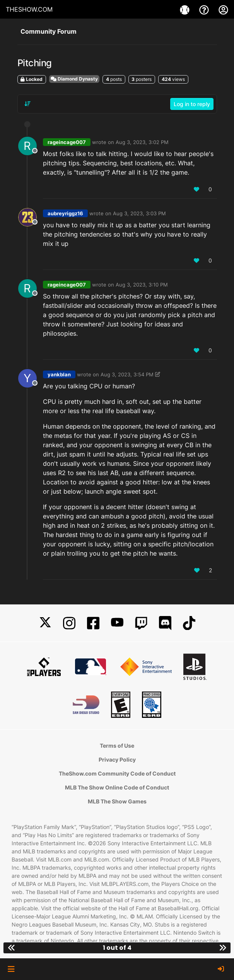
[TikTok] (189, 623)
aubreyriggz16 (65, 213)
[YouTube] (117, 623)
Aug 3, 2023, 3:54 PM (127, 374)
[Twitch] (141, 623)
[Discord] (165, 623)
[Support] (205, 9)
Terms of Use (117, 746)
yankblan (59, 374)
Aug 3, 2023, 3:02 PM (142, 142)
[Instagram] (69, 623)
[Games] (186, 9)
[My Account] (223, 9)
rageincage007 (67, 142)
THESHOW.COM (29, 9)
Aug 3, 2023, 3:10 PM (142, 285)
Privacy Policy (117, 759)
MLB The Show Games (117, 801)
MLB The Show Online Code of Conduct (117, 787)
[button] (11, 969)
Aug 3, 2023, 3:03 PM (139, 213)
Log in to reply (192, 104)
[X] (45, 623)
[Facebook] (93, 623)
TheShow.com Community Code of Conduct (117, 773)
